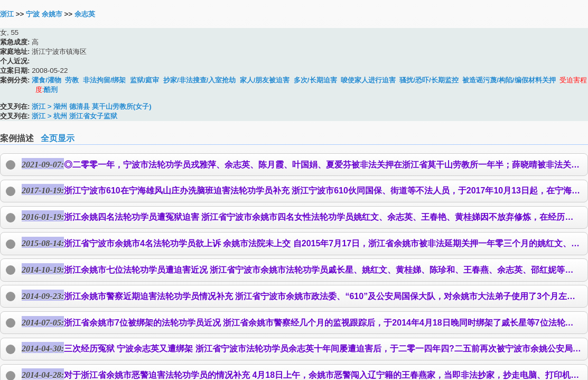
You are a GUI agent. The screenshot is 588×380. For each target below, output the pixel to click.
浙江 (7, 14)
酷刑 (51, 90)
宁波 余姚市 (44, 14)
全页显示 (58, 138)
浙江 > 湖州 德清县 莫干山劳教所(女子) (91, 106)
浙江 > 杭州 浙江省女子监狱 (74, 116)
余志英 (85, 14)
